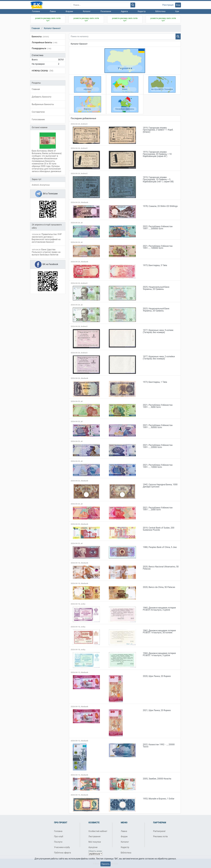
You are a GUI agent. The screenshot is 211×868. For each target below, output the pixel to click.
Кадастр (142, 11)
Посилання (106, 11)
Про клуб (59, 836)
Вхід (178, 5)
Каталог (87, 11)
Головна (36, 11)
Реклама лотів (160, 836)
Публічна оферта (63, 853)
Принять (105, 864)
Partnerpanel (159, 831)
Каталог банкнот (52, 28)
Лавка (53, 11)
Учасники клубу (62, 847)
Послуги (58, 842)
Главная (36, 28)
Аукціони (93, 847)
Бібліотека (160, 11)
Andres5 (35, 185)
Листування (94, 836)
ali (82, 223)
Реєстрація (168, 5)
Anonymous (45, 185)
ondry (83, 604)
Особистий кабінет (98, 831)
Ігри (177, 11)
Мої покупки (95, 842)
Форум (124, 836)
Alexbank (84, 202)
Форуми (69, 11)
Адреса (124, 11)
